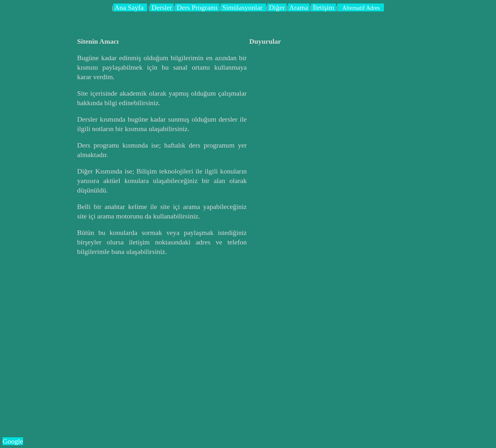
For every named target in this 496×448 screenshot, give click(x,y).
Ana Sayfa (130, 7)
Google (13, 441)
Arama (299, 7)
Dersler (162, 7)
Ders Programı (197, 7)
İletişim (323, 7)
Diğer (277, 7)
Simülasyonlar (243, 7)
